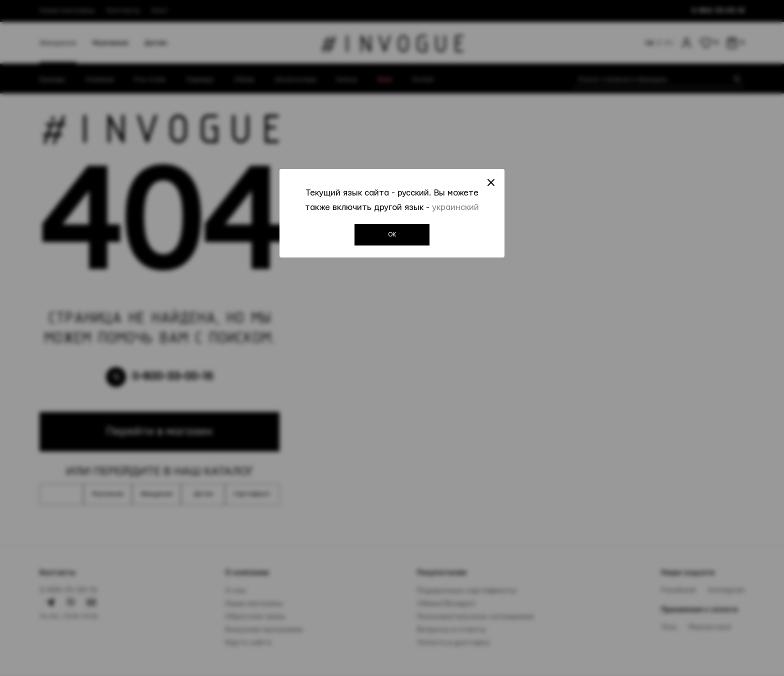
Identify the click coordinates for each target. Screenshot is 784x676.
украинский (455, 207)
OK (392, 234)
